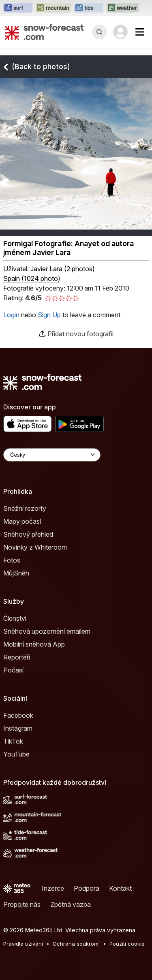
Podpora (87, 888)
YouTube (16, 754)
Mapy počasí (22, 521)
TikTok (13, 741)
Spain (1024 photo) (32, 278)
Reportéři (17, 657)
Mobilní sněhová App (34, 644)
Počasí (13, 670)
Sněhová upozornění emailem (47, 631)
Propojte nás (22, 904)
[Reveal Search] (99, 32)
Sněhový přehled (28, 534)
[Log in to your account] (120, 32)
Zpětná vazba (71, 904)
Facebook (18, 715)
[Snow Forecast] (44, 32)
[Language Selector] (52, 455)
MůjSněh (16, 573)
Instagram (18, 728)
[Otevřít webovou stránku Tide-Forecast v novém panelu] (89, 8)
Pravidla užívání (23, 944)
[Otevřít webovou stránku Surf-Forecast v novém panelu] (18, 8)
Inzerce (53, 888)
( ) (63, 269)
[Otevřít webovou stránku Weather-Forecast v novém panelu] (123, 8)
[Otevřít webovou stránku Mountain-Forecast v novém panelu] (53, 8)
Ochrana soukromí (76, 944)
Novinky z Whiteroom (35, 547)
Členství (15, 618)
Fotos (12, 560)
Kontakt (120, 888)
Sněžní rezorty (25, 508)
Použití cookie (127, 944)
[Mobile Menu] (140, 32)
